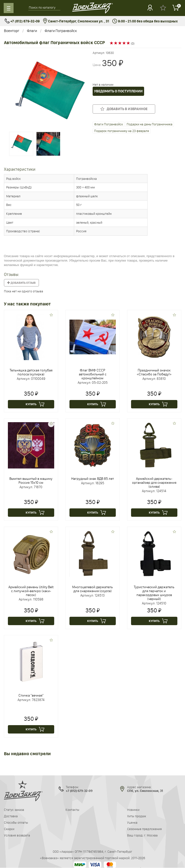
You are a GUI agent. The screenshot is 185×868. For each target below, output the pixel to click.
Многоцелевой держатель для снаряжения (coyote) (92, 589)
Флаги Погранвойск (61, 31)
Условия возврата (17, 835)
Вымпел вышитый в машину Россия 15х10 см (31, 481)
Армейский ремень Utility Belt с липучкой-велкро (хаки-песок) (31, 591)
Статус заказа (14, 810)
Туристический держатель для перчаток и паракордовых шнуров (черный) (154, 593)
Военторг (12, 31)
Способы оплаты (16, 822)
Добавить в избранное (124, 109)
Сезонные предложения (144, 829)
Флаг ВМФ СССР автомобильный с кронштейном (93, 374)
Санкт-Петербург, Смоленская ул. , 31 (76, 21)
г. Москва (151, 835)
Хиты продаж (137, 816)
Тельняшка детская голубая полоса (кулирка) (31, 372)
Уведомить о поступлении (118, 91)
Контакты (72, 810)
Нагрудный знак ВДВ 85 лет (92, 479)
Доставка (11, 816)
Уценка (132, 822)
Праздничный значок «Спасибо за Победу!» (154, 372)
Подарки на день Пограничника (150, 124)
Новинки (133, 810)
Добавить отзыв (21, 283)
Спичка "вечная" (31, 695)
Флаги (32, 31)
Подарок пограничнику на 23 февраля (122, 131)
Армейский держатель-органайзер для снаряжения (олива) (154, 483)
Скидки (9, 829)
